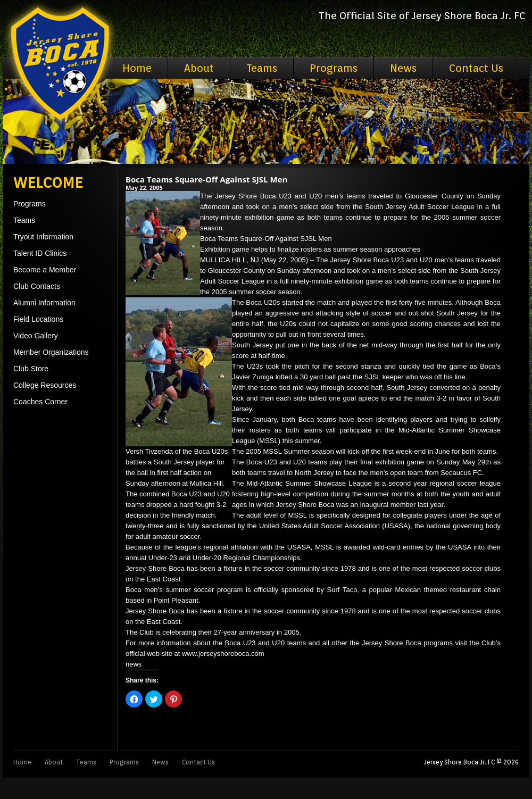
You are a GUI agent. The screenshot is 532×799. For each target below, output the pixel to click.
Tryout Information (43, 237)
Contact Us (476, 68)
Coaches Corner (40, 402)
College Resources (45, 385)
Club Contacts (37, 286)
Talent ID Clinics (40, 253)
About (199, 68)
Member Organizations (51, 352)
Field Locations (38, 319)
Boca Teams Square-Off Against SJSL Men (206, 179)
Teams (262, 68)
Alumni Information (44, 303)
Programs (334, 68)
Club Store (31, 369)
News (403, 68)
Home (137, 68)
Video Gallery (36, 336)
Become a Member (45, 270)
